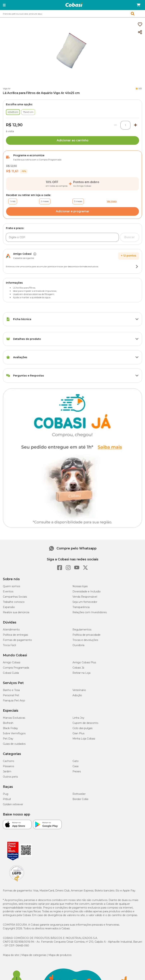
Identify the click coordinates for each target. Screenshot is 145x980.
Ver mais (112, 201)
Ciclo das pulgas (82, 728)
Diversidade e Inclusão (87, 591)
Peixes (77, 771)
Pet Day (8, 739)
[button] (4, 5)
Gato (76, 761)
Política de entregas (15, 635)
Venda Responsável (85, 597)
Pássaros (8, 766)
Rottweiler (79, 794)
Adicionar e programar (73, 211)
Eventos (8, 591)
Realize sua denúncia (16, 612)
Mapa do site (11, 955)
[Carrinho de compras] (139, 5)
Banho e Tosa (11, 690)
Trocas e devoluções (85, 640)
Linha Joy (78, 718)
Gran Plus (78, 733)
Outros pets (10, 777)
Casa (75, 766)
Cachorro (9, 761)
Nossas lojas (80, 586)
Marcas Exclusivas (14, 718)
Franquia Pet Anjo (14, 701)
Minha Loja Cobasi (84, 739)
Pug (6, 794)
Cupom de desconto (85, 723)
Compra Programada (16, 668)
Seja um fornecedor (85, 602)
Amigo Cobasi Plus (84, 662)
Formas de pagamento (17, 640)
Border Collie (80, 799)
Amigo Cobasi (12, 662)
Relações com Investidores (90, 612)
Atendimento (11, 630)
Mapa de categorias (34, 955)
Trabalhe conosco (14, 602)
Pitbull (7, 799)
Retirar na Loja (81, 673)
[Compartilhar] (140, 32)
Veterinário (79, 690)
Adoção (77, 695)
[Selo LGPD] (17, 882)
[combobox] (72, 14)
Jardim (7, 771)
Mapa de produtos (60, 955)
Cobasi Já (78, 668)
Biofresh (8, 723)
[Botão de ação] (137, 267)
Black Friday (10, 728)
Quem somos (11, 586)
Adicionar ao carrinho (73, 140)
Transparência (81, 607)
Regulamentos (82, 630)
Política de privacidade (86, 635)
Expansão (9, 607)
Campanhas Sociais (15, 597)
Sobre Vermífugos (14, 733)
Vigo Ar (7, 88)
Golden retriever (13, 804)
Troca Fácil (9, 645)
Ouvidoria (78, 645)
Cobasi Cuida (11, 673)
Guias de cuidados (14, 744)
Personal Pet (11, 695)
